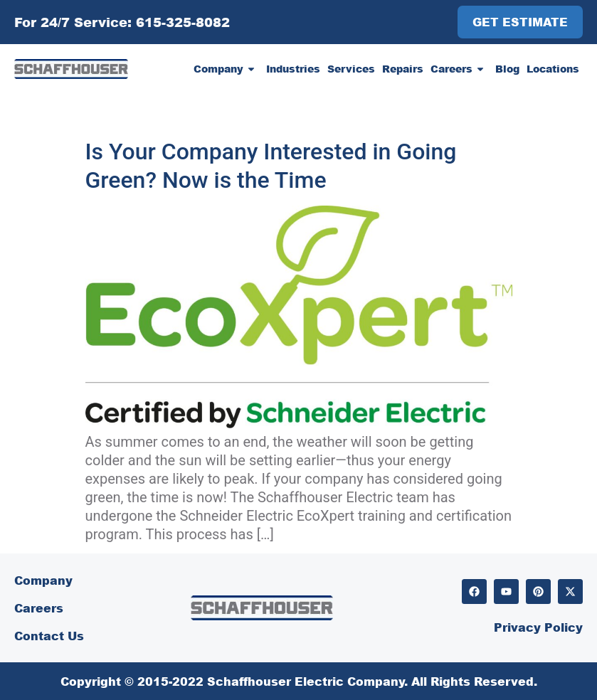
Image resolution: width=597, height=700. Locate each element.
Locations (553, 69)
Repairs (403, 69)
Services (351, 69)
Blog (507, 69)
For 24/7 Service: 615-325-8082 (122, 22)
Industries (293, 69)
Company (226, 69)
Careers (459, 69)
